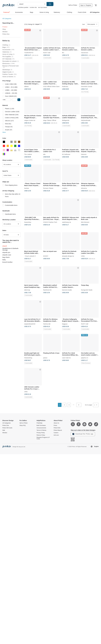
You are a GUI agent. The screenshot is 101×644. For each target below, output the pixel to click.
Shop (4, 29)
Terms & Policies (41, 430)
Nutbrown (65, 86)
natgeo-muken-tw (30, 120)
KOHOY (46, 256)
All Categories (7, 19)
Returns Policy (41, 435)
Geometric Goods (87, 86)
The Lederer (28, 154)
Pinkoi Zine (6, 34)
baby (4, 260)
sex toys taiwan (43, 7)
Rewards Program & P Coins (43, 438)
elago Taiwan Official (50, 120)
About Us (56, 423)
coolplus (65, 188)
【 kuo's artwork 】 (30, 256)
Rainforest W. (47, 290)
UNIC (26, 392)
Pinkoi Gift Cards (7, 428)
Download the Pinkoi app (83, 434)
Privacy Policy (41, 433)
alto (44, 154)
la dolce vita (33, 7)
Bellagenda (66, 120)
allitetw (26, 86)
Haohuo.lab (47, 324)
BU (63, 53)
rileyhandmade (86, 120)
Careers (56, 433)
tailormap (27, 290)
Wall (4, 430)
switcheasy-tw (67, 222)
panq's (45, 358)
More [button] (4, 132)
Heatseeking (28, 358)
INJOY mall (47, 53)
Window (5, 32)
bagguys (65, 324)
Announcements (41, 428)
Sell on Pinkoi (73, 5)
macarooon (85, 53)
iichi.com (56, 435)
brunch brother (7, 262)
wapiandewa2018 (30, 324)
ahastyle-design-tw (68, 256)
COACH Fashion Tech (50, 222)
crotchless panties (23, 7)
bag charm (6, 257)
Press (55, 425)
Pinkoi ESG (57, 428)
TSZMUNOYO (29, 53)
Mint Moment (85, 222)
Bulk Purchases (41, 425)
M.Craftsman (66, 154)
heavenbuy (28, 222)
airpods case (7, 255)
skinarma (84, 188)
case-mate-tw (66, 358)
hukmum (84, 154)
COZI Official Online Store (51, 86)
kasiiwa (27, 188)
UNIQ (83, 256)
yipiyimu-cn (85, 358)
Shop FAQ (23, 425)
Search (50, 4)
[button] (19, 100)
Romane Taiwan (48, 188)
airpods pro (6, 252)
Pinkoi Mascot (58, 430)
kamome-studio (67, 290)
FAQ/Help (39, 423)
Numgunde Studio (87, 290)
